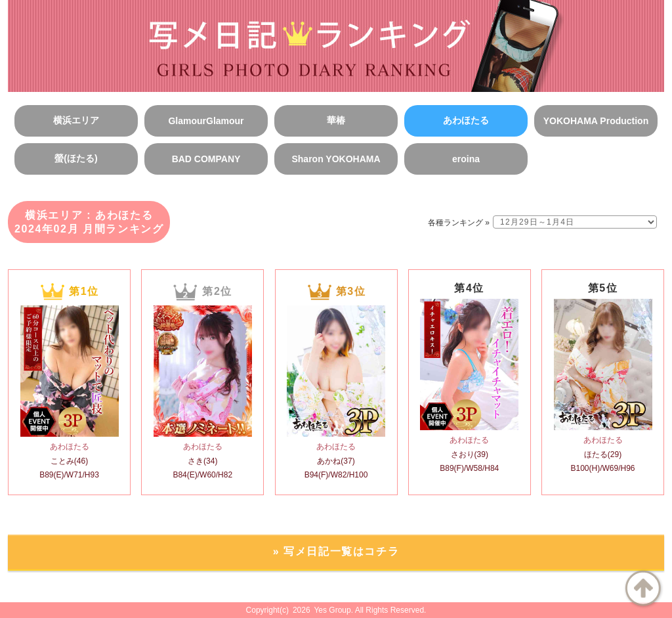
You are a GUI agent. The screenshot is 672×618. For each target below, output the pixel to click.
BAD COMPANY (206, 159)
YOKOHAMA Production (596, 121)
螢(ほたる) (76, 158)
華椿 (336, 120)
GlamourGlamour (206, 121)
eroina (466, 159)
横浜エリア (76, 120)
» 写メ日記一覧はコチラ (336, 551)
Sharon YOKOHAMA (336, 159)
